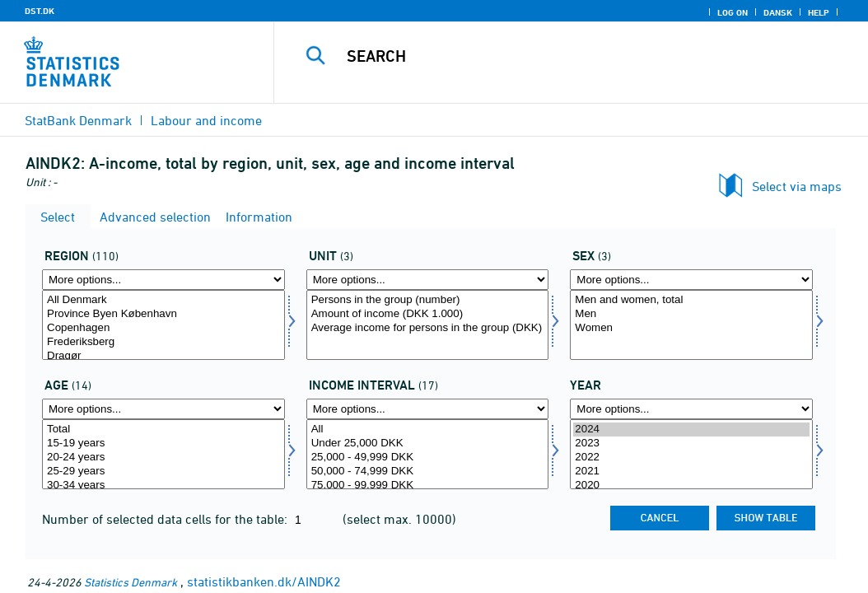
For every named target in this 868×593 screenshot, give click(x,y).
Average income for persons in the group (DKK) (428, 328)
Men (691, 314)
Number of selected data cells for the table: (166, 519)
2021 (691, 472)
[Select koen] (691, 325)
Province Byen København (163, 314)
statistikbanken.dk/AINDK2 (264, 581)
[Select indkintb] (428, 454)
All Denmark (163, 300)
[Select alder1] (163, 454)
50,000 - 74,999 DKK (428, 472)
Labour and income (206, 120)
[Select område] (163, 325)
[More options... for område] (163, 280)
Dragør (163, 356)
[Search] (575, 56)
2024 (691, 430)
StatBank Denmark (78, 120)
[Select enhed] (428, 325)
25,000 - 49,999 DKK (428, 458)
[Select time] (691, 454)
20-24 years (163, 458)
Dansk (778, 12)
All (428, 430)
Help (819, 12)
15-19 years (163, 444)
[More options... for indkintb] (428, 409)
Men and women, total (691, 300)
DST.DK (40, 11)
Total (163, 430)
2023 (691, 444)
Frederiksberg (163, 342)
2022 (691, 458)
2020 (691, 486)
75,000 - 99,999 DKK (428, 486)
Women (691, 328)
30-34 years (163, 486)
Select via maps (797, 186)
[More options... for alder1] (163, 409)
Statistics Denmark (131, 582)
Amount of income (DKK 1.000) (428, 314)
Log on (733, 12)
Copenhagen (163, 328)
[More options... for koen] (691, 280)
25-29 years (163, 472)
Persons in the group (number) (428, 300)
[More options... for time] (691, 409)
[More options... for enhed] (428, 280)
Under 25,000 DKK (428, 444)
